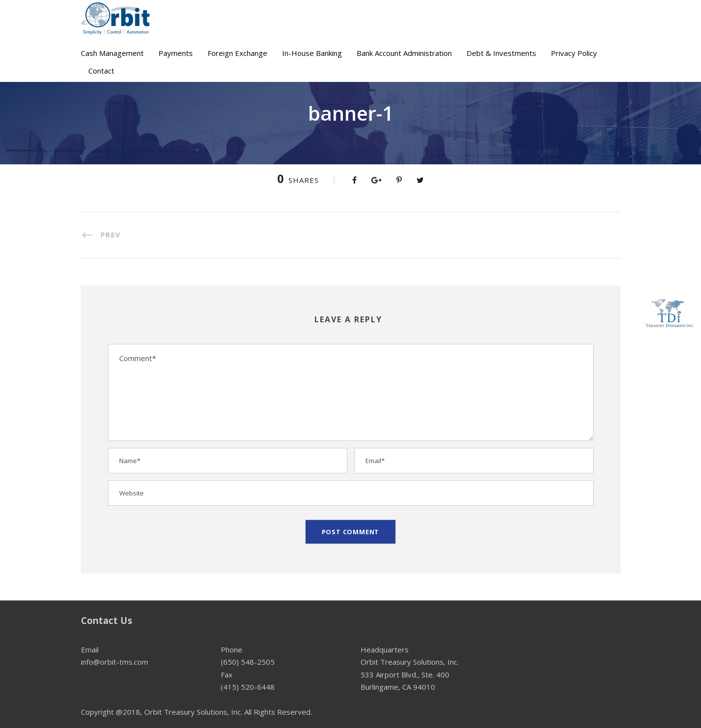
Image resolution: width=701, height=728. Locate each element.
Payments (176, 53)
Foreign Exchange (237, 53)
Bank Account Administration (404, 53)
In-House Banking (312, 53)
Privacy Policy (574, 53)
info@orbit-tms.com (115, 662)
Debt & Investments (501, 53)
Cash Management (112, 53)
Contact (101, 71)
